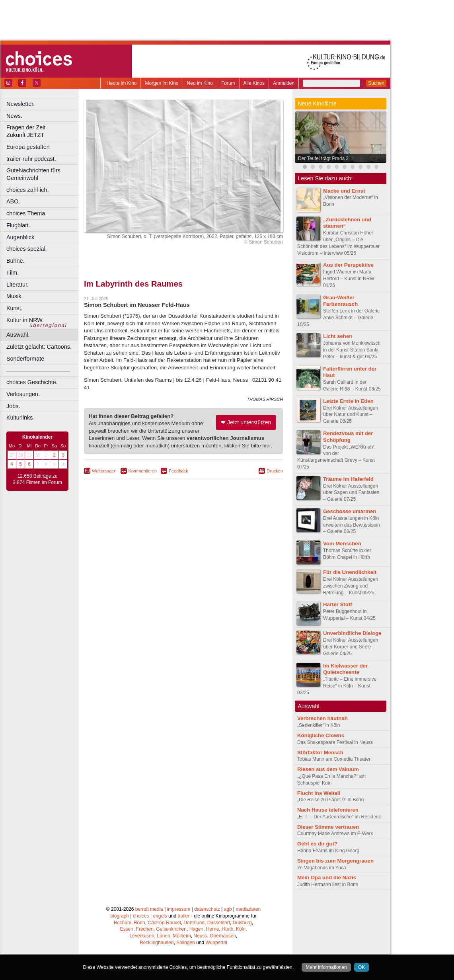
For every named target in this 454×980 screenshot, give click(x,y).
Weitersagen (104, 471)
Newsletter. (20, 104)
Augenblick (20, 237)
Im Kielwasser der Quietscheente (345, 669)
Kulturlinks (19, 418)
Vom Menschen (342, 544)
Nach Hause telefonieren (328, 810)
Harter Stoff (338, 604)
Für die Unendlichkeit (350, 572)
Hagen (196, 929)
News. (14, 116)
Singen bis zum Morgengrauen (335, 861)
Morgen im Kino (162, 83)
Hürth (227, 929)
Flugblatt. (18, 225)
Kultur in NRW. (25, 320)
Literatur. (18, 285)
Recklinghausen (157, 943)
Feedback (178, 471)
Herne (213, 929)
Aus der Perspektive (348, 265)
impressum (179, 909)
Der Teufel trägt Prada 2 (323, 158)
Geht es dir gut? (317, 844)
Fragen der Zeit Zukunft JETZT (43, 131)
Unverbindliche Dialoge (352, 633)
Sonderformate (25, 359)
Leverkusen (142, 936)
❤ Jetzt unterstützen (246, 422)
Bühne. (16, 261)
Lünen (163, 936)
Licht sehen (338, 336)
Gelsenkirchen (171, 929)
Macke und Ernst (344, 191)
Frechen (145, 929)
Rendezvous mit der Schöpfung (348, 437)
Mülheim (182, 936)
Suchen (376, 83)
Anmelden (284, 83)
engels (160, 916)
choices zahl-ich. (27, 190)
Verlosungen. (23, 394)
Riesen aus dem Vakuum (328, 769)
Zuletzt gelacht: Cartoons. (39, 347)
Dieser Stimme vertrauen (328, 827)
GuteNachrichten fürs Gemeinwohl (33, 174)
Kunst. (15, 308)
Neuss (200, 936)
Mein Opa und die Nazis (327, 878)
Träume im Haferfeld (348, 479)
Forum (228, 83)
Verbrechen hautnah (322, 718)
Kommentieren (143, 471)
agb (228, 909)
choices (141, 916)
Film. (13, 273)
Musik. (15, 296)
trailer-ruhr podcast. (31, 159)
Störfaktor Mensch (320, 753)
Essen (127, 929)
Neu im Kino (200, 83)
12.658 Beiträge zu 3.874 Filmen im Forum (37, 479)
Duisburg (242, 923)
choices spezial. (27, 249)
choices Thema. (26, 213)
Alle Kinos (254, 83)
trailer (183, 916)
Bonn (140, 923)
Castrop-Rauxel (164, 923)
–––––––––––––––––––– (38, 371)
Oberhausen (223, 936)
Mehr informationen (326, 967)
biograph (120, 916)
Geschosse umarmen (350, 511)
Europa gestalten (28, 147)
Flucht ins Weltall (319, 793)
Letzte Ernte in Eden (348, 401)
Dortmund (194, 923)
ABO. (13, 201)
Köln (241, 929)
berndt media (149, 909)
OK (361, 967)
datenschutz (207, 909)
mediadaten (248, 909)
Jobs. (13, 406)
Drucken (275, 471)
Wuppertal (216, 943)
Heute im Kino (122, 83)
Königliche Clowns (321, 735)
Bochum (123, 923)
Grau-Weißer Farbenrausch (340, 301)
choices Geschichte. (32, 382)
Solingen (186, 943)
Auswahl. (18, 335)
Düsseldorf (219, 923)
